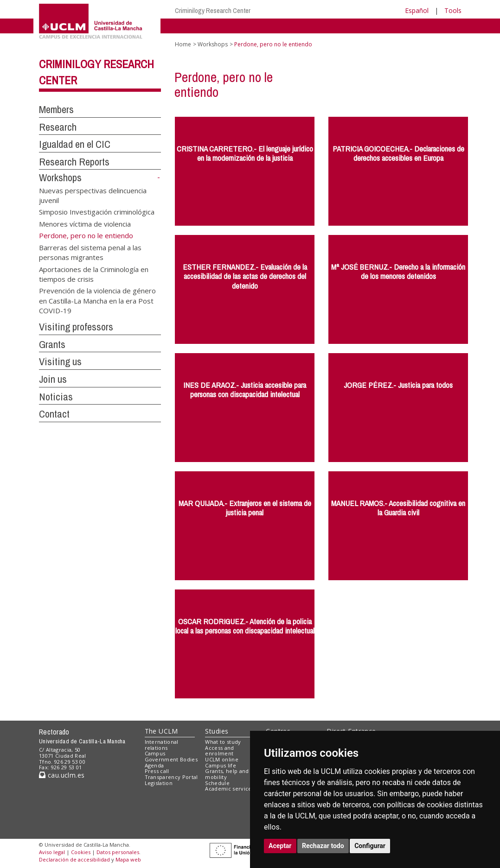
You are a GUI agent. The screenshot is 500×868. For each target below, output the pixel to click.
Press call (157, 771)
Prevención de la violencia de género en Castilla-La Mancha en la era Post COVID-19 (97, 301)
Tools (453, 10)
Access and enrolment (219, 751)
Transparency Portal (171, 777)
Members (56, 109)
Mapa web (128, 859)
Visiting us (60, 361)
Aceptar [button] (280, 846)
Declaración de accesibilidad (74, 859)
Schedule (217, 783)
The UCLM (161, 731)
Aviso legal (52, 852)
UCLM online (222, 759)
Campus (155, 753)
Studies (217, 731)
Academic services (230, 789)
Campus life (221, 765)
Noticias (56, 397)
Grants (52, 344)
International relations (162, 745)
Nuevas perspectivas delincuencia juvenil (93, 195)
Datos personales (118, 852)
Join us (53, 379)
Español (417, 10)
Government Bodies (171, 759)
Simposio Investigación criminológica (97, 212)
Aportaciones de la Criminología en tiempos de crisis (94, 274)
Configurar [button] (370, 846)
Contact (54, 414)
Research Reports (74, 162)
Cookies (81, 852)
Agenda (154, 765)
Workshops (60, 177)
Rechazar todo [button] (323, 846)
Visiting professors (76, 327)
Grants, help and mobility (227, 774)
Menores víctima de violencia (85, 223)
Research (58, 127)
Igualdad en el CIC (75, 144)
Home (183, 44)
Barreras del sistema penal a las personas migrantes (90, 252)
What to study (223, 742)
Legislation (159, 783)
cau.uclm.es (62, 775)
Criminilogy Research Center (213, 10)
